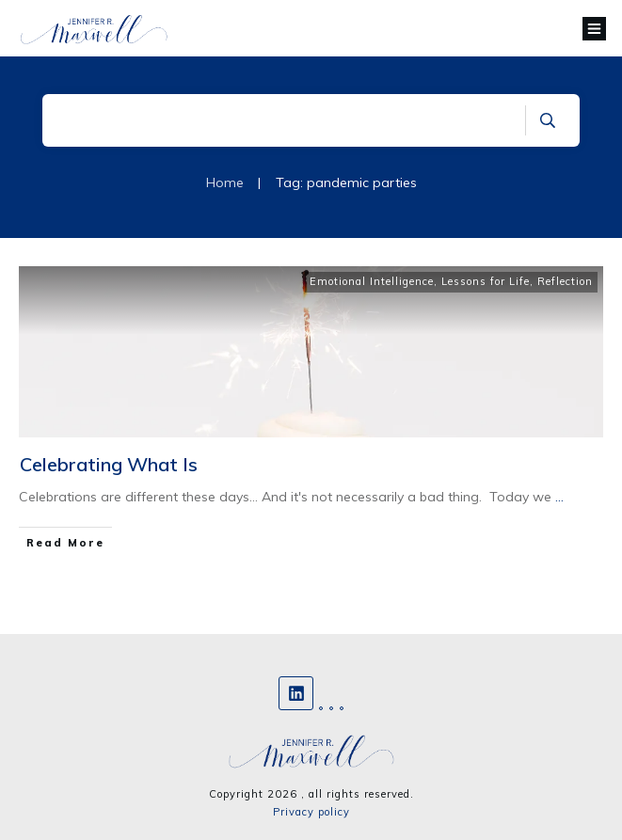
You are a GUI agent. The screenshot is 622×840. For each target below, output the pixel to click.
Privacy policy (311, 812)
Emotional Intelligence (372, 281)
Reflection (565, 281)
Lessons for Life (486, 281)
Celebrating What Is (109, 464)
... (559, 497)
